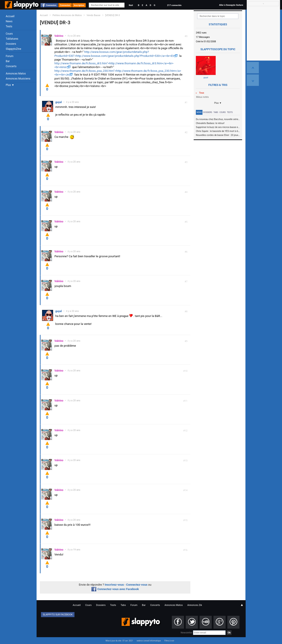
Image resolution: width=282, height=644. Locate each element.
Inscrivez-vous (114, 585)
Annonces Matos (16, 74)
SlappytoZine (13, 49)
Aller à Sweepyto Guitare (231, 5)
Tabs (216, 112)
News (9, 21)
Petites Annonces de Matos (67, 15)
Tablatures (12, 39)
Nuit (131, 5)
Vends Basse (94, 15)
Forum (10, 56)
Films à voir (169, 641)
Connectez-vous (137, 585)
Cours (9, 34)
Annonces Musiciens (18, 79)
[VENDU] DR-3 (112, 15)
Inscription (79, 5)
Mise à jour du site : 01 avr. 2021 (119, 641)
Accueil (10, 16)
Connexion (51, 5)
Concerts (11, 66)
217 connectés (174, 5)
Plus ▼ (10, 85)
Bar (8, 61)
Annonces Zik (195, 605)
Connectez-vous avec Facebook (115, 589)
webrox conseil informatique (149, 641)
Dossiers (11, 44)
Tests (9, 26)
